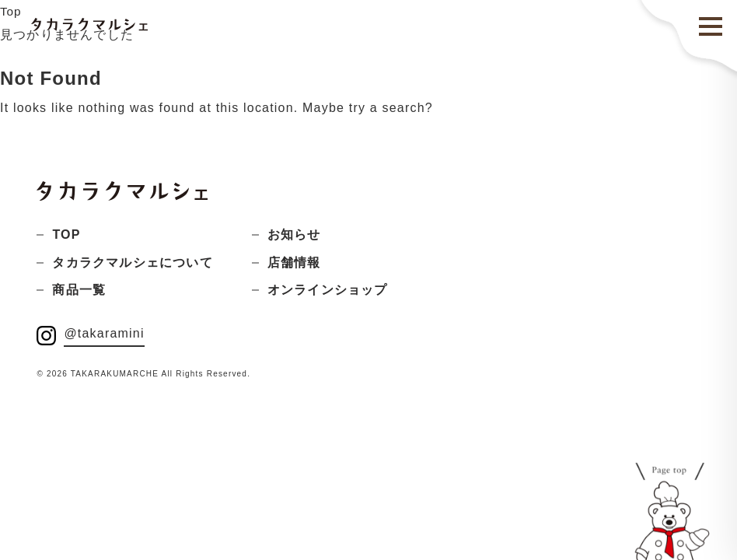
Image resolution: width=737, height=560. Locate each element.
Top (11, 11)
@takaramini (104, 333)
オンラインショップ (328, 290)
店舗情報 (294, 262)
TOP (66, 234)
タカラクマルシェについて (132, 262)
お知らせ (294, 234)
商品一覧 (79, 290)
